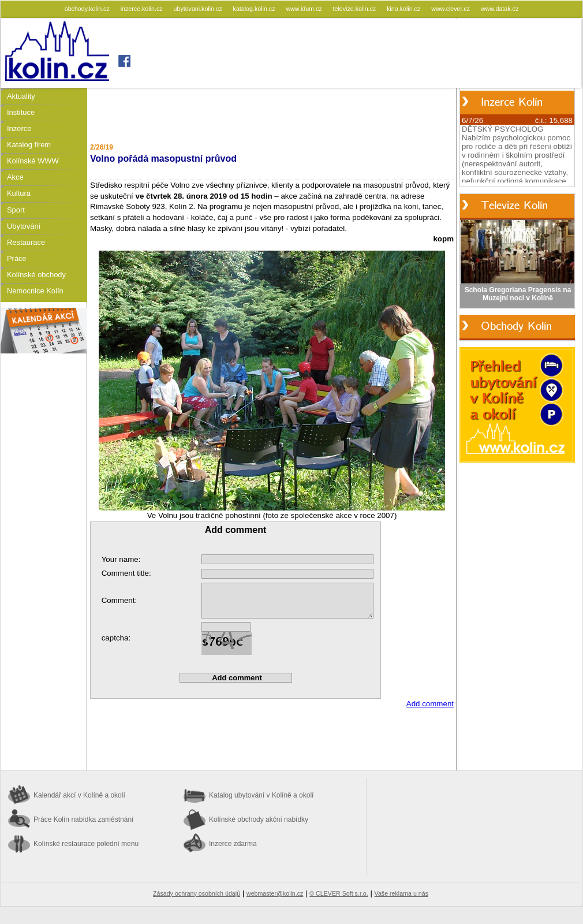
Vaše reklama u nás (401, 893)
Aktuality (21, 96)
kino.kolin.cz (404, 9)
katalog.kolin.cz (255, 9)
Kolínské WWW (33, 161)
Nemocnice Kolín (35, 291)
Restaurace (26, 242)
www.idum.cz (304, 9)
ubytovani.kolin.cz (199, 9)
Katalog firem (29, 145)
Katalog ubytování (261, 795)
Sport (16, 210)
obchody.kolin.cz (88, 9)
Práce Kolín (83, 819)
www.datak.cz (500, 9)
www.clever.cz (451, 9)
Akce (15, 177)
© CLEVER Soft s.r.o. (339, 893)
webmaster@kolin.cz (275, 893)
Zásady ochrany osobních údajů (197, 893)
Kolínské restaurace (86, 844)
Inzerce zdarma (233, 844)
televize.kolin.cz (356, 9)
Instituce (21, 112)
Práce (17, 258)
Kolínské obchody (36, 275)
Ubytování (24, 226)
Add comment (430, 704)
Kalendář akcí (79, 795)
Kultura (19, 193)
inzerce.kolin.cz (143, 9)
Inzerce (19, 128)
